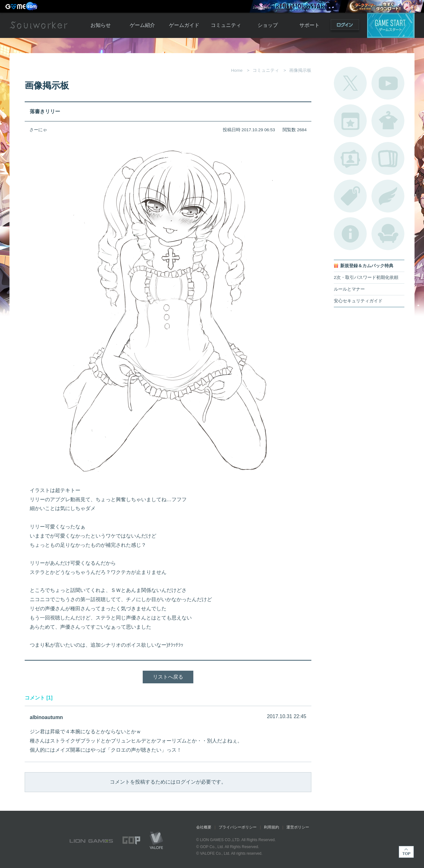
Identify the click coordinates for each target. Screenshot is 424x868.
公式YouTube (388, 83)
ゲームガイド (184, 25)
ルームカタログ (388, 234)
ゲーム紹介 (142, 25)
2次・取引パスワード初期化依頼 (366, 277)
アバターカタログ (388, 121)
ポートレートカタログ (350, 158)
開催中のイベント (350, 121)
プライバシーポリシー (238, 827)
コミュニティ (226, 25)
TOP (406, 852)
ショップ (268, 25)
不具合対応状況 (350, 234)
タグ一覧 (350, 196)
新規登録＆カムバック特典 (367, 266)
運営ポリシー (298, 827)
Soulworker (39, 25)
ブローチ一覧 (388, 196)
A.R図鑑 (388, 158)
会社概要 (204, 827)
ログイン (345, 26)
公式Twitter (350, 83)
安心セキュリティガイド (358, 301)
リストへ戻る (168, 677)
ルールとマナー (349, 289)
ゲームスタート (391, 25)
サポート (309, 25)
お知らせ (101, 25)
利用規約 (271, 827)
